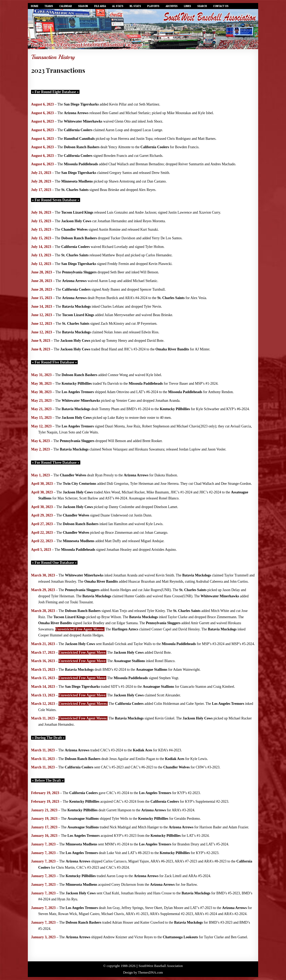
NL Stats (135, 6)
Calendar (66, 6)
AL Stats (118, 6)
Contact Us (221, 6)
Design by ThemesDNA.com (143, 972)
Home (35, 6)
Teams (49, 6)
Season (83, 6)
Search (202, 6)
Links (187, 6)
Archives (172, 6)
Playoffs (153, 6)
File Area (100, 6)
